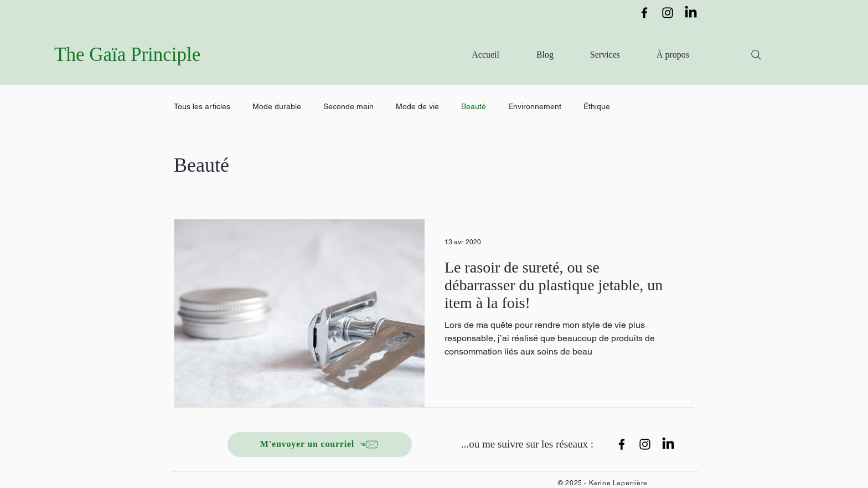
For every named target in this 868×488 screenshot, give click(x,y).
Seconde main (348, 106)
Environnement (535, 106)
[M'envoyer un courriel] (320, 445)
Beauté (474, 106)
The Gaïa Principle (127, 55)
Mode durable (277, 106)
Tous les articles (202, 106)
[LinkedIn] (691, 13)
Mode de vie (417, 106)
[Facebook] (644, 13)
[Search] (756, 55)
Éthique (597, 106)
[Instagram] (668, 13)
